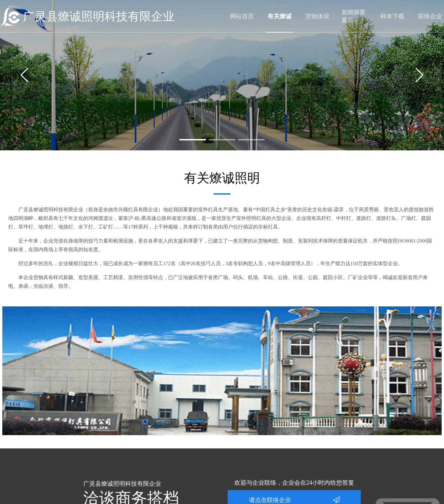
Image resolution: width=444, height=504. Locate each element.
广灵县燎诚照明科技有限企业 (99, 16)
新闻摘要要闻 (353, 16)
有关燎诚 (280, 16)
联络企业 (430, 16)
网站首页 (242, 16)
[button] (193, 140)
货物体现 (317, 16)
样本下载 (392, 16)
